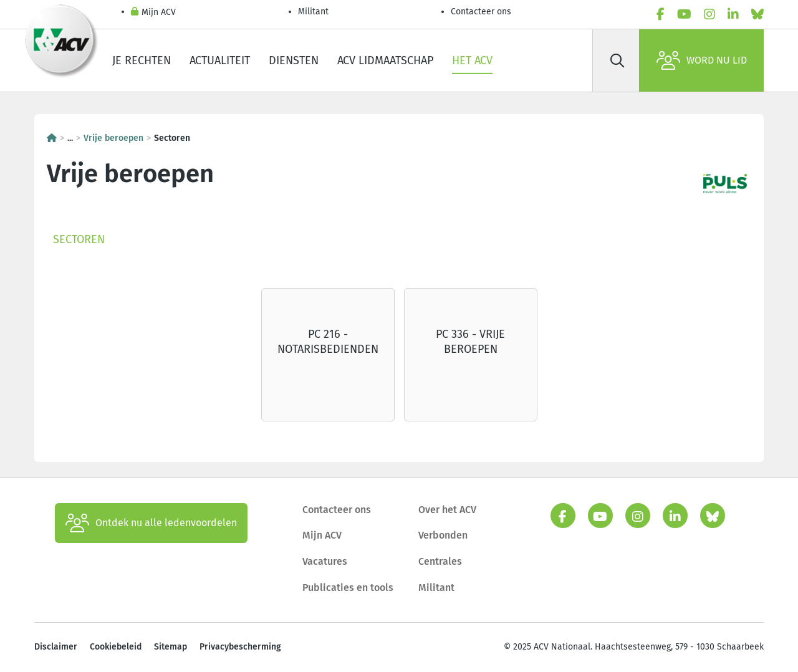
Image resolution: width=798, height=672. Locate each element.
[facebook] (661, 14)
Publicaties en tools (348, 588)
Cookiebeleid (116, 647)
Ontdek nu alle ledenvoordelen (151, 523)
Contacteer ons (481, 12)
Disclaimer (56, 647)
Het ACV (472, 60)
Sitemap (171, 647)
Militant (313, 12)
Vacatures (325, 561)
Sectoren (79, 239)
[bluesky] (757, 14)
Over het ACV (447, 510)
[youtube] (684, 14)
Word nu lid (702, 60)
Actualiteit (220, 60)
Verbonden (443, 535)
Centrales (440, 561)
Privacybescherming (240, 647)
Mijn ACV (153, 13)
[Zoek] (617, 60)
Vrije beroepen (113, 138)
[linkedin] (733, 14)
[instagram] (709, 14)
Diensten (294, 60)
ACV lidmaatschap (385, 60)
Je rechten (142, 60)
